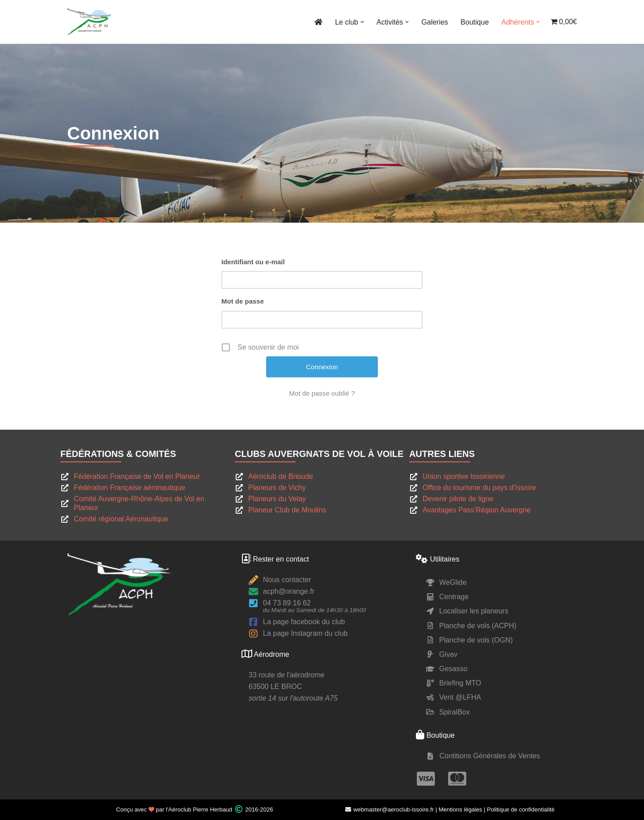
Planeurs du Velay (277, 499)
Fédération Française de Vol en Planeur (137, 476)
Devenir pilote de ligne (458, 499)
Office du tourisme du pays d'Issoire (479, 488)
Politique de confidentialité (521, 809)
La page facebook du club (304, 622)
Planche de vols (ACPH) (478, 626)
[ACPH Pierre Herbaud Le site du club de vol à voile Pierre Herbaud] (89, 22)
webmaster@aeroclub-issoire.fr (389, 809)
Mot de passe (243, 301)
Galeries (435, 22)
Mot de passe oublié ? (322, 393)
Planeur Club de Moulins (287, 510)
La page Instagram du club (305, 633)
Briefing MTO (460, 683)
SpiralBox (454, 712)
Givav (448, 654)
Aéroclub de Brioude (281, 476)
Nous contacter (287, 580)
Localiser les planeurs (474, 611)
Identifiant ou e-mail (253, 262)
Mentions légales (461, 809)
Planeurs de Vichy (277, 488)
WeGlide (453, 582)
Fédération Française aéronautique (129, 488)
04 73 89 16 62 (287, 603)
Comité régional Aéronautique (121, 519)
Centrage (454, 597)
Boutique (475, 22)
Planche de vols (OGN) (476, 640)
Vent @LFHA (460, 697)
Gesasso (453, 669)
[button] (362, 22)
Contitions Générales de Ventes (489, 756)
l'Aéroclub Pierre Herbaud (199, 809)
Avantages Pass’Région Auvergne (477, 510)
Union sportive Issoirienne (464, 476)
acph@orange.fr (289, 591)
